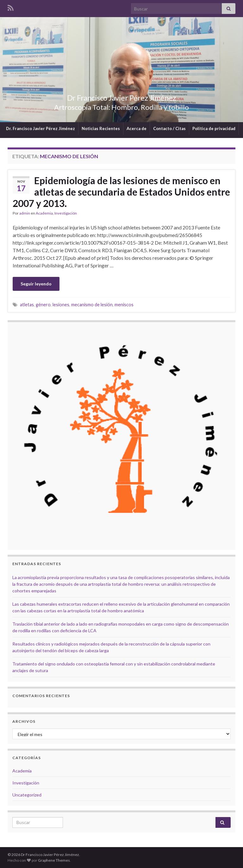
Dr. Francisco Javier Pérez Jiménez (40, 128)
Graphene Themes (54, 860)
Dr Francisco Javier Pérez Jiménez (121, 97)
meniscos (124, 305)
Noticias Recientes (101, 128)
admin (25, 213)
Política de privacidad (214, 128)
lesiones (61, 305)
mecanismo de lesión (92, 305)
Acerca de (137, 128)
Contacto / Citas (169, 128)
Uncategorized (27, 795)
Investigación (66, 213)
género (43, 305)
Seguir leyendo (36, 284)
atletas (27, 305)
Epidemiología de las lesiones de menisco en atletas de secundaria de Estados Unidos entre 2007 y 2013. (121, 192)
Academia (44, 213)
